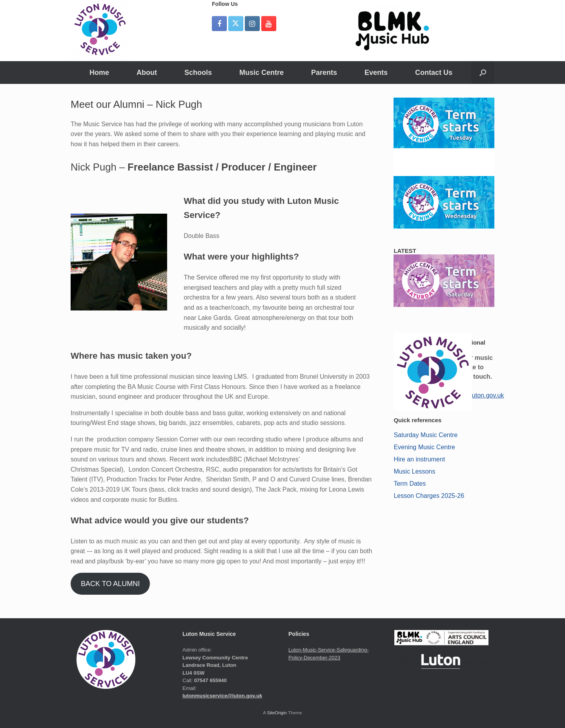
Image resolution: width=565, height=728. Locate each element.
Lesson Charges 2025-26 (429, 496)
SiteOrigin (277, 713)
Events (376, 73)
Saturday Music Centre (426, 435)
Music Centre (262, 73)
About (147, 73)
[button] (483, 73)
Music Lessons (414, 471)
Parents (324, 73)
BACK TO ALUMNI (110, 584)
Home (99, 73)
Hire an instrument (419, 459)
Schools (198, 73)
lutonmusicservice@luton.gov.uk (222, 696)
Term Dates (410, 484)
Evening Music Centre (424, 447)
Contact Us (434, 73)
